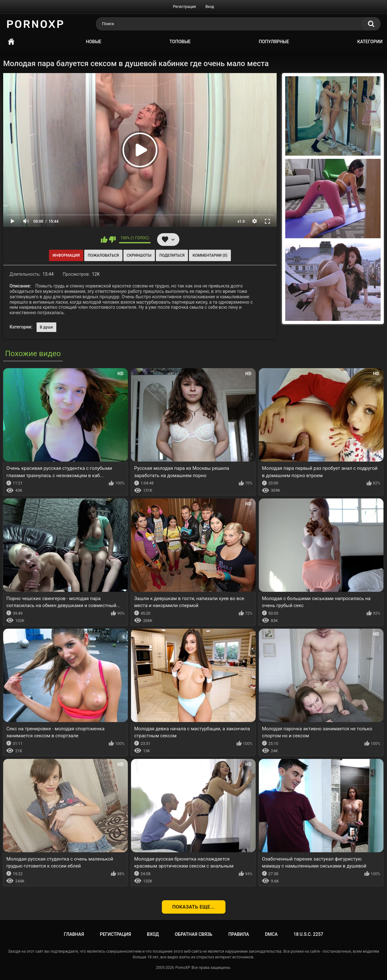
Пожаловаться (103, 255)
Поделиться (172, 255)
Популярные (274, 42)
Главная (11, 42)
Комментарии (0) (210, 255)
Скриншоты (139, 255)
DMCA (271, 934)
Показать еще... (194, 907)
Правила (239, 934)
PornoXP (183, 968)
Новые (93, 42)
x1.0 (241, 221)
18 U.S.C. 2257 (308, 934)
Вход (210, 7)
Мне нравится (104, 240)
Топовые (180, 42)
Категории (370, 42)
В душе (46, 327)
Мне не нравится (112, 240)
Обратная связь (193, 934)
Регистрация (184, 7)
